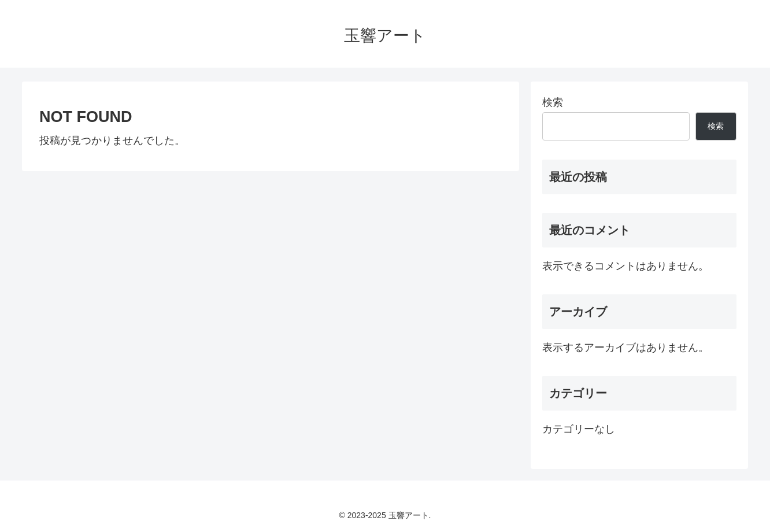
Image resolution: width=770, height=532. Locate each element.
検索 (553, 102)
